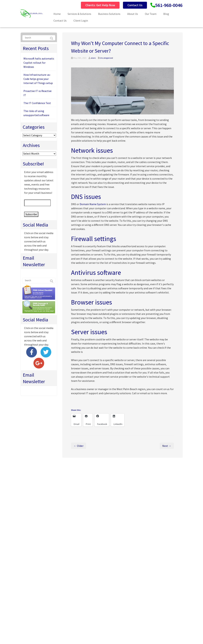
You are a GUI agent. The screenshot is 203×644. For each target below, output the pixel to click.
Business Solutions (109, 14)
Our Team (151, 14)
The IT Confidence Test (37, 103)
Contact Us (135, 5)
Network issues (92, 150)
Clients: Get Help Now (100, 5)
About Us (133, 14)
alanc (93, 58)
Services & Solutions (79, 14)
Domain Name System (93, 204)
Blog (166, 14)
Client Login (81, 21)
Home (57, 14)
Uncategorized (106, 58)
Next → (167, 446)
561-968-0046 (169, 5)
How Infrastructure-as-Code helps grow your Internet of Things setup (38, 79)
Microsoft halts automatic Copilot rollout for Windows (39, 63)
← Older (79, 446)
